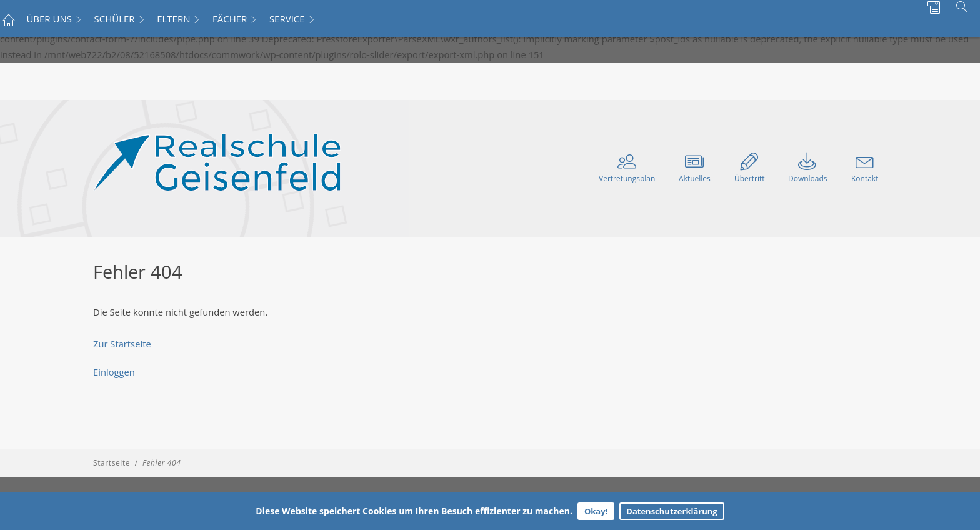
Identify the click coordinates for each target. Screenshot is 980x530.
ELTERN (173, 19)
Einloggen (114, 372)
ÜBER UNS (49, 19)
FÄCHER (230, 19)
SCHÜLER (115, 19)
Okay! (596, 511)
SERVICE (287, 19)
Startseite (112, 463)
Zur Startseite (122, 344)
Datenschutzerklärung (672, 511)
